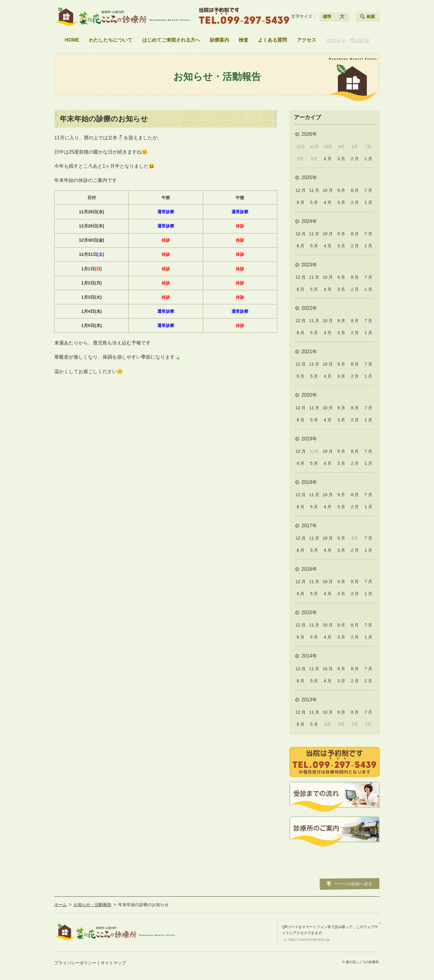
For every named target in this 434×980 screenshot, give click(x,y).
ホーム (61, 905)
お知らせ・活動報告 (348, 40)
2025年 (309, 178)
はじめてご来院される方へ (171, 40)
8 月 (355, 190)
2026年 (309, 134)
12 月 (301, 190)
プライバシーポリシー (75, 963)
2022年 (309, 308)
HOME (72, 40)
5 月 (314, 202)
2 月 (355, 159)
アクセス (307, 40)
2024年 (309, 221)
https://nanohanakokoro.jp (309, 940)
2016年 (309, 569)
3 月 (341, 159)
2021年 (309, 352)
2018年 (309, 482)
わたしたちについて (111, 40)
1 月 (368, 159)
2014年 (309, 656)
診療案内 (219, 40)
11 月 (314, 190)
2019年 (309, 439)
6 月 (301, 202)
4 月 (328, 159)
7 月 (368, 190)
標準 (327, 17)
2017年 (309, 526)
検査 (244, 40)
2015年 (309, 612)
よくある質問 (272, 40)
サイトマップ (113, 963)
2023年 (309, 265)
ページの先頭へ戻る (353, 884)
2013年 (309, 700)
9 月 (341, 190)
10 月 (328, 190)
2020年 (309, 395)
